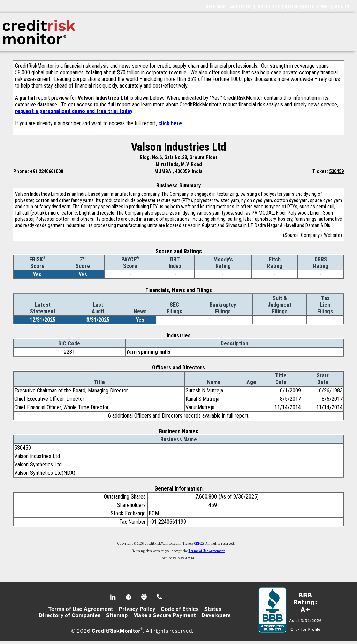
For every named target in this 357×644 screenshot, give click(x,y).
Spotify (129, 597)
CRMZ (199, 544)
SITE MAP (216, 7)
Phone (160, 597)
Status (213, 609)
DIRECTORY (268, 7)
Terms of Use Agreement (207, 551)
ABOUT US (241, 7)
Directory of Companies (70, 615)
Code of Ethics (180, 609)
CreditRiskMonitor (116, 631)
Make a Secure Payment (165, 615)
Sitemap (117, 615)
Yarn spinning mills (148, 352)
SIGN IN (341, 7)
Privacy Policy (137, 609)
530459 (336, 171)
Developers (216, 615)
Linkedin (114, 597)
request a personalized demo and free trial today (74, 111)
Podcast (145, 597)
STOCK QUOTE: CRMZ (307, 7)
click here (170, 123)
